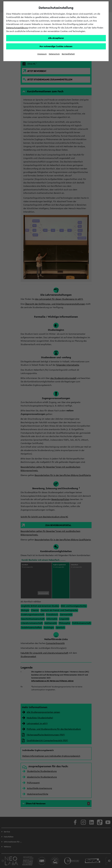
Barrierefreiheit (68, 54)
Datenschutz (54, 54)
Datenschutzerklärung (17, 28)
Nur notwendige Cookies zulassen (56, 46)
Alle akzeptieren (56, 38)
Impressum (42, 54)
